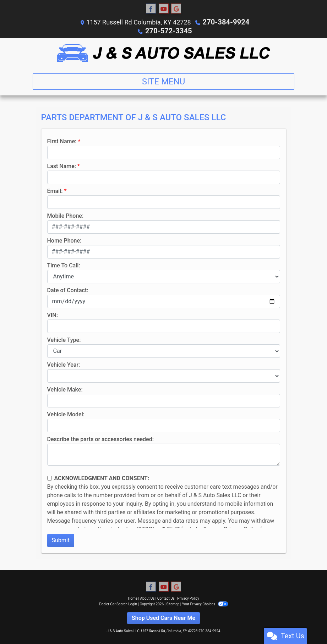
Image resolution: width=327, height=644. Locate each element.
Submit (61, 540)
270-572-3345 (168, 30)
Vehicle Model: (66, 414)
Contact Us (166, 598)
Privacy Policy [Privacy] (188, 598)
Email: (55, 190)
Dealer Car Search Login (118, 603)
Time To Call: (64, 265)
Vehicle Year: (64, 364)
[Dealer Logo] (164, 52)
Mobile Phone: (66, 215)
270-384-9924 (226, 22)
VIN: (53, 314)
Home (133, 598)
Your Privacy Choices (205, 603)
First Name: (62, 141)
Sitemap (173, 603)
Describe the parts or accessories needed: (100, 438)
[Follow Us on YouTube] (164, 9)
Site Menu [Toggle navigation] (164, 81)
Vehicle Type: (64, 339)
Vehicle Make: (65, 389)
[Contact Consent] (50, 478)
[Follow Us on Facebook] (151, 9)
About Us (148, 598)
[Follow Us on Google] (176, 9)
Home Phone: (64, 240)
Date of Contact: (68, 290)
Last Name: (62, 165)
